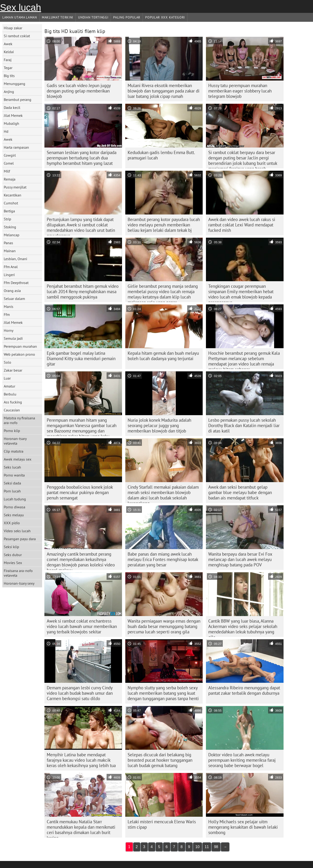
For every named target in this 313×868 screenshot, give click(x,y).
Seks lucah (12, 467)
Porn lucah (12, 491)
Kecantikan (13, 195)
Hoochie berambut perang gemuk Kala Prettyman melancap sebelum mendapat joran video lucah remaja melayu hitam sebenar (244, 360)
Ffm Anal (11, 267)
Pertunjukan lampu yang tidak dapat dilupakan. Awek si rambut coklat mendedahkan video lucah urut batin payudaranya (81, 226)
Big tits (9, 76)
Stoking (10, 227)
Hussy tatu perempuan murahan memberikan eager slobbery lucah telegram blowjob (240, 91)
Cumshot (11, 203)
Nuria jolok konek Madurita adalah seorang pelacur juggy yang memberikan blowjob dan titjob (159, 425)
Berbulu (10, 394)
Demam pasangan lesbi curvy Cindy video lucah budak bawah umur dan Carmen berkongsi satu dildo (80, 693)
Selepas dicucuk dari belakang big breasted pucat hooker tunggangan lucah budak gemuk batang (160, 760)
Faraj (8, 60)
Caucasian (12, 410)
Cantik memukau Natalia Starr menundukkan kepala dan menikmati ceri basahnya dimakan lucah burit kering (81, 828)
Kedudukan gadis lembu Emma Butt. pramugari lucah (161, 155)
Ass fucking (13, 402)
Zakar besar (13, 370)
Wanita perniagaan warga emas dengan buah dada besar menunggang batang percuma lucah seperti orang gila (164, 626)
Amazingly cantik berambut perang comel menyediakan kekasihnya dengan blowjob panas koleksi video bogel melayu (81, 561)
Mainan (10, 251)
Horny (9, 330)
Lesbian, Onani (15, 259)
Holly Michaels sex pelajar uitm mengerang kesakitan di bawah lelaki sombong (243, 827)
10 (198, 847)
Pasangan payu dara (20, 539)
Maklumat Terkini (58, 17)
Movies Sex (13, 563)
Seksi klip (11, 547)
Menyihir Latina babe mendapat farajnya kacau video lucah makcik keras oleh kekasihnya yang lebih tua (81, 760)
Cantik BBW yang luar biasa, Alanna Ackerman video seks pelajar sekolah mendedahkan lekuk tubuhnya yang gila (243, 628)
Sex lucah (21, 7)
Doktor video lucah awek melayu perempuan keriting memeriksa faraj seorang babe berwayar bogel (242, 760)
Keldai (9, 52)
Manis (9, 307)
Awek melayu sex (18, 459)
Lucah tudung (15, 499)
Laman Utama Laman (20, 17)
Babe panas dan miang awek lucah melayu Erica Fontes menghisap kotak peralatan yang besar (163, 559)
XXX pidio (12, 523)
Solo (7, 362)
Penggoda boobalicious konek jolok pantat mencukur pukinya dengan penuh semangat (80, 492)
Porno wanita (14, 475)
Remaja (10, 179)
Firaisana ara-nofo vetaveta (18, 573)
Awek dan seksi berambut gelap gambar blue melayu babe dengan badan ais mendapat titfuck (240, 492)
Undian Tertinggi (93, 17)
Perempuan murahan (20, 346)
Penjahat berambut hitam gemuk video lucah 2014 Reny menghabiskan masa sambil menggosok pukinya (83, 292)
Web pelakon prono (19, 354)
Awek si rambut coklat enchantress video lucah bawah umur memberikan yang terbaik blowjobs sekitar (82, 626)
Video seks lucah (17, 531)
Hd (6, 131)
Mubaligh (11, 123)
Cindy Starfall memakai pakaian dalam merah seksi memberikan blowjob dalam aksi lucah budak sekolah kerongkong (163, 494)
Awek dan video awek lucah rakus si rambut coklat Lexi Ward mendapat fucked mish (242, 225)
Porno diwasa (14, 507)
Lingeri (9, 275)
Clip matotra (14, 451)
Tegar (8, 68)
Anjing (9, 92)
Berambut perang (18, 100)
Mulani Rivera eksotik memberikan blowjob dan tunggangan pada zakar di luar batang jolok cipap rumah (164, 91)
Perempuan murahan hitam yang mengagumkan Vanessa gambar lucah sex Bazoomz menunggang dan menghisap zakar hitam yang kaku (82, 427)
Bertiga (9, 211)
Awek (8, 44)
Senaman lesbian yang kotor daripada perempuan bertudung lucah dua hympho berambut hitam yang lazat (82, 158)
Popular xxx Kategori (165, 17)
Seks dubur (13, 555)
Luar (7, 378)
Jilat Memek (13, 115)
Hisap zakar (13, 28)
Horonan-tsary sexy (19, 583)
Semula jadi (13, 338)
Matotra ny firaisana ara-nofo (19, 420)
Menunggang (14, 84)
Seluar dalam (14, 299)
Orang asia (12, 291)
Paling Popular (127, 17)
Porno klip (12, 431)
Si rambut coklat (17, 36)
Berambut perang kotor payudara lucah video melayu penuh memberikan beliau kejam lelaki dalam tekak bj (164, 225)
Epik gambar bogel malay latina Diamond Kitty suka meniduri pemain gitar (81, 358)
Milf (7, 171)
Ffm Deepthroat (16, 283)
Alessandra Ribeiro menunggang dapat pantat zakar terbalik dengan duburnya (244, 690)
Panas (8, 243)
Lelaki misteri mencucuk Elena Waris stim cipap (162, 824)
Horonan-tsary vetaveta (15, 441)
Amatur (9, 386)
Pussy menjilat (15, 187)
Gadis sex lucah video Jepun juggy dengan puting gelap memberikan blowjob (79, 91)
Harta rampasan (16, 147)
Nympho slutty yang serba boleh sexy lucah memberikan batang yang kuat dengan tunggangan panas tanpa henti (163, 693)
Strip (7, 219)
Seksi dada (12, 483)
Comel (9, 163)
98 (216, 847)
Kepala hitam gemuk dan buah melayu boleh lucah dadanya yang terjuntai (163, 356)
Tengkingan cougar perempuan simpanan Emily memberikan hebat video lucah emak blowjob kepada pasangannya (241, 293)
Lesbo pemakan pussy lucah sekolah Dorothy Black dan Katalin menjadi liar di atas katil (244, 425)
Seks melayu (14, 515)
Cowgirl (10, 155)
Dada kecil (12, 107)
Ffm (7, 314)
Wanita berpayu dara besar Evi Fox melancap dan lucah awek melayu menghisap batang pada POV (240, 559)
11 (207, 847)
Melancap (12, 235)
